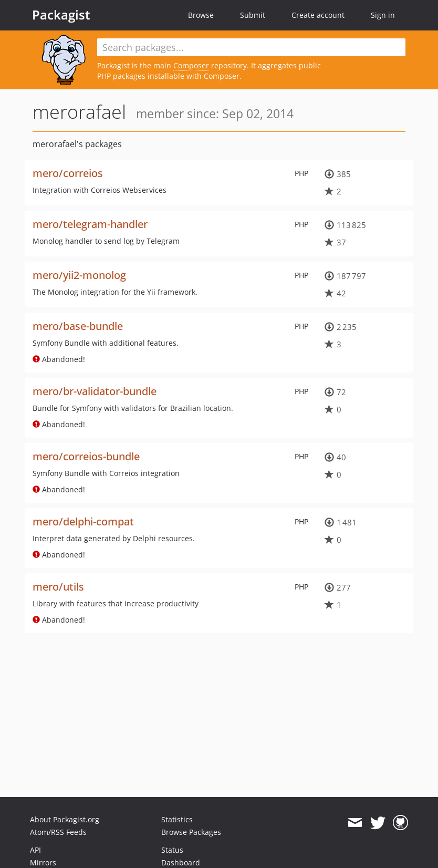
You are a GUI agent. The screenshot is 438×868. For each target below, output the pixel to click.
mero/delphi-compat (83, 521)
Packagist (61, 15)
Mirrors (43, 862)
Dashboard (181, 862)
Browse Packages (191, 832)
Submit (253, 15)
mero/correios (68, 173)
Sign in (383, 15)
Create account (318, 15)
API (35, 850)
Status (172, 850)
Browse (201, 15)
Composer (191, 65)
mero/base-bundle (78, 326)
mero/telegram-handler (90, 224)
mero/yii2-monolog (79, 275)
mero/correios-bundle (86, 456)
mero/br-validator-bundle (95, 391)
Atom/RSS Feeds (58, 832)
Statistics (177, 819)
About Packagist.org (65, 819)
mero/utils (58, 587)
